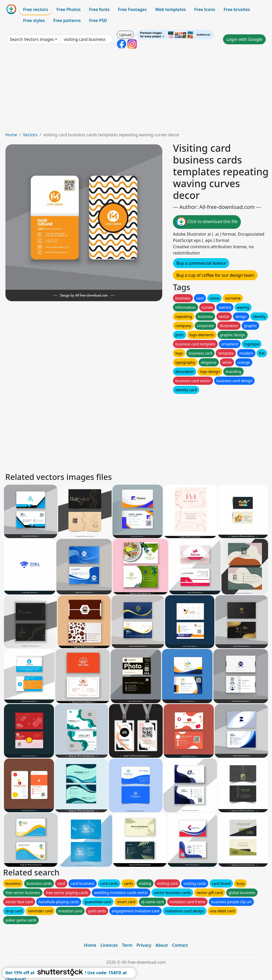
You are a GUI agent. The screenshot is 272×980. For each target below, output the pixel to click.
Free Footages (132, 9)
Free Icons (205, 9)
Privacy (144, 945)
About (162, 945)
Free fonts (99, 9)
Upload (125, 35)
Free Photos (68, 9)
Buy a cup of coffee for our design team (215, 275)
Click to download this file (207, 222)
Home (11, 135)
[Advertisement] (136, 92)
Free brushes (237, 9)
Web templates (170, 9)
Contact (180, 945)
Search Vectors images (32, 39)
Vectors (30, 135)
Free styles (34, 20)
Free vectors (36, 9)
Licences (109, 945)
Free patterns (67, 20)
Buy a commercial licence (201, 263)
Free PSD (98, 20)
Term (127, 945)
